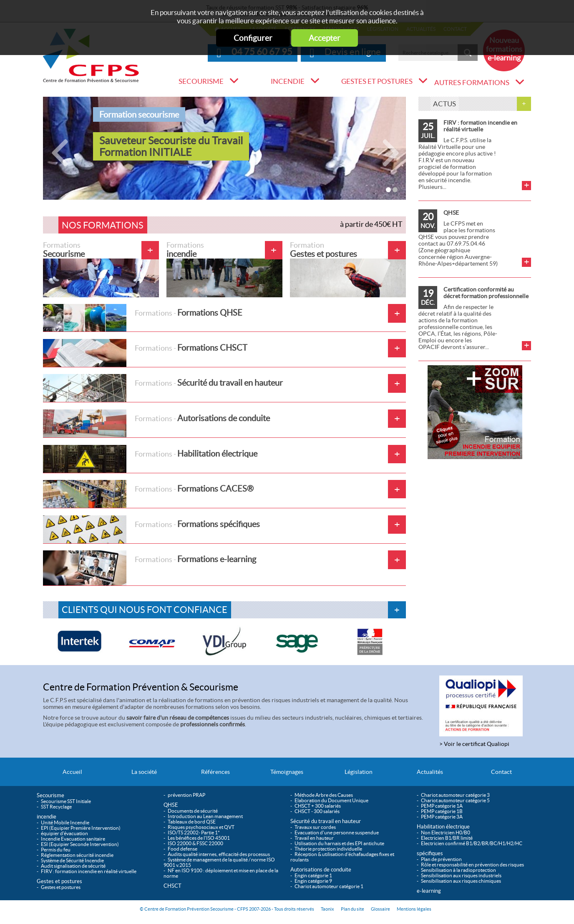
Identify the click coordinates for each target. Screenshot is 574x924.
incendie (288, 81)
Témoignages (287, 772)
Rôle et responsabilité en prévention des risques (472, 865)
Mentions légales (414, 909)
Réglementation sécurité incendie (77, 855)
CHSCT (172, 886)
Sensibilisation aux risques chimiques (461, 881)
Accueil (72, 772)
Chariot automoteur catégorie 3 (455, 795)
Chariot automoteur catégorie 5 (455, 800)
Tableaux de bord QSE (192, 822)
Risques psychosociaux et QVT (201, 827)
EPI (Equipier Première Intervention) (81, 828)
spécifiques (430, 853)
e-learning (429, 891)
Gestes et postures (377, 81)
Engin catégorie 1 (313, 875)
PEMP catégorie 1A (442, 806)
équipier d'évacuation (64, 833)
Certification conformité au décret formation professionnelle (486, 293)
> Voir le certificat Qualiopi (474, 744)
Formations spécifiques (151, 529)
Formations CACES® (148, 494)
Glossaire (380, 909)
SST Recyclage (56, 807)
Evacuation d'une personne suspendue (337, 832)
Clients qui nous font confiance (145, 610)
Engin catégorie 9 (313, 881)
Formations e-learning (150, 568)
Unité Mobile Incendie (65, 822)
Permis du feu (56, 850)
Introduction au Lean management (205, 816)
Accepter (325, 38)
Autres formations (472, 83)
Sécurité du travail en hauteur (163, 388)
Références (215, 772)
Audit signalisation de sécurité (73, 866)
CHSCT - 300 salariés (317, 811)
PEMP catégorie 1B (442, 811)
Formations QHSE (143, 318)
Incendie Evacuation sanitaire (73, 839)
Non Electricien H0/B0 (446, 832)
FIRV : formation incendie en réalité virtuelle (480, 126)
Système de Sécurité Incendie (72, 860)
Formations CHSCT (145, 353)
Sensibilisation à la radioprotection (458, 870)
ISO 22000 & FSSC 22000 (195, 843)
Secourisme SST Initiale (66, 801)
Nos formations (103, 225)
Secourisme (201, 81)
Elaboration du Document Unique (331, 800)
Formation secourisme (139, 114)
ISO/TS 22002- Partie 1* (194, 832)
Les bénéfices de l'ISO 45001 (199, 838)
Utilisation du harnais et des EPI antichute (339, 843)
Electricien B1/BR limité (447, 838)
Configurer (253, 38)
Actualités (430, 772)
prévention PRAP (186, 795)
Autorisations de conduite (156, 423)
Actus (444, 104)
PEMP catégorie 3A (442, 817)
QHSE (451, 213)
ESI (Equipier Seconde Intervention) (80, 844)
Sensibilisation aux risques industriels (461, 875)
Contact (501, 772)
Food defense (183, 849)
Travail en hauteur (314, 838)
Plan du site (352, 909)
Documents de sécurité (193, 811)
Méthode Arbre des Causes (324, 795)
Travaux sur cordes (315, 827)
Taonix (327, 909)
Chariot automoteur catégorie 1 (329, 886)
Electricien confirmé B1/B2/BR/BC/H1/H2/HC (472, 843)
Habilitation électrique (150, 459)
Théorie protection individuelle (328, 849)
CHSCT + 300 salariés (318, 806)
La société (144, 772)
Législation (359, 772)
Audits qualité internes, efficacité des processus (219, 854)
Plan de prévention (441, 859)
